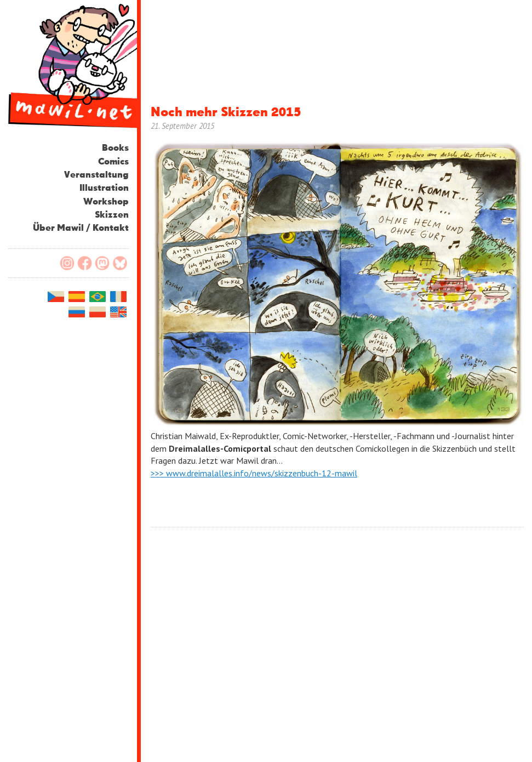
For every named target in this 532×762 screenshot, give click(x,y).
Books (115, 148)
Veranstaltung (96, 175)
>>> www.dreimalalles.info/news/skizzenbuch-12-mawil (254, 473)
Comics (113, 162)
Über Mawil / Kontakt (81, 228)
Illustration (104, 188)
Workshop (106, 202)
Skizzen (112, 215)
